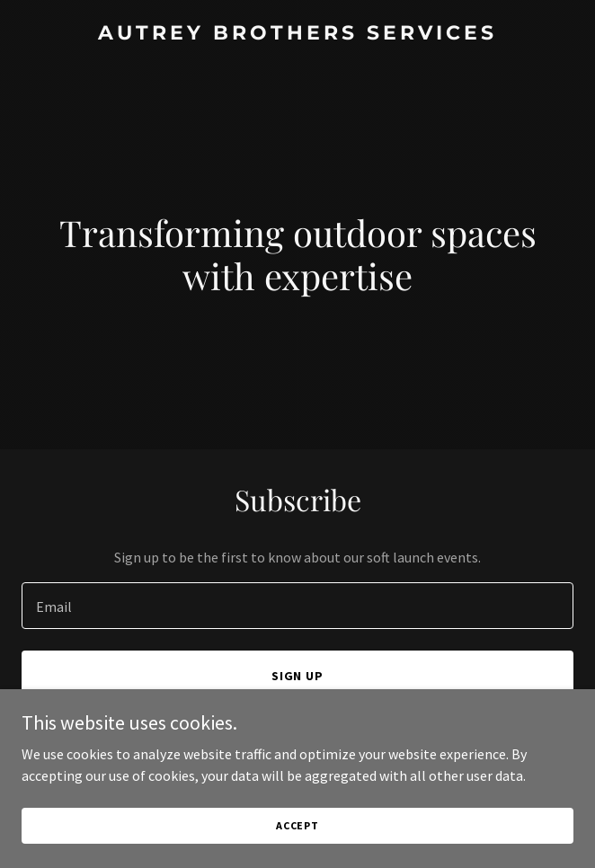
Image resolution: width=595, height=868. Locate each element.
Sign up (298, 676)
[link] (297, 34)
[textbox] (297, 606)
